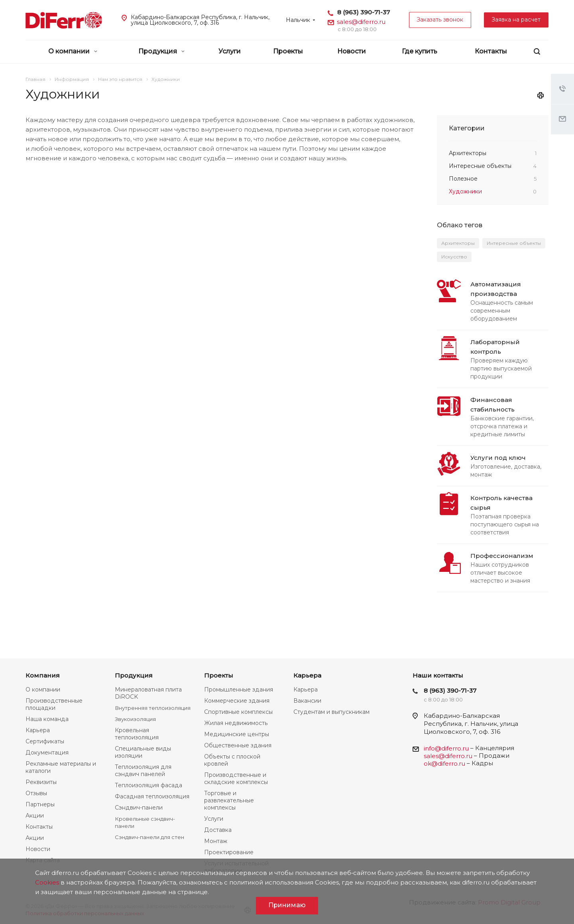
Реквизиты (41, 782)
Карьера (38, 730)
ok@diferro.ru (444, 763)
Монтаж (216, 841)
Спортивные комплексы (238, 712)
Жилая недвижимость (236, 723)
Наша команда (47, 719)
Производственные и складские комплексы (236, 778)
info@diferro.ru (446, 748)
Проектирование (229, 852)
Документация (47, 753)
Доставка (218, 830)
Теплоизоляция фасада (148, 785)
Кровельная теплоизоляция (137, 734)
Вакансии (307, 701)
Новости (352, 51)
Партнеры (40, 804)
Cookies (47, 882)
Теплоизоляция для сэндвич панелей (143, 770)
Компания (43, 675)
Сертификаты (45, 741)
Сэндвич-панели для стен (149, 837)
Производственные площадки (54, 704)
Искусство (454, 257)
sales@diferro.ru (361, 22)
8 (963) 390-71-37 (364, 12)
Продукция (161, 51)
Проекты (288, 51)
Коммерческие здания (237, 701)
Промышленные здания (239, 690)
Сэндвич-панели (139, 808)
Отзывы (36, 793)
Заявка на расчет (516, 20)
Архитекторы (458, 243)
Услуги (230, 51)
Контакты (491, 51)
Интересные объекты (514, 243)
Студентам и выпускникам (331, 712)
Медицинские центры (237, 734)
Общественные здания (238, 745)
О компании (73, 51)
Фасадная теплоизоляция (152, 796)
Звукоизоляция (135, 719)
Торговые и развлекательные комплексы (229, 800)
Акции (35, 816)
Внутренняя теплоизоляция (153, 708)
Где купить (420, 51)
